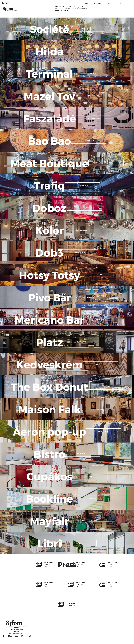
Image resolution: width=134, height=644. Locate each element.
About (88, 3)
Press (110, 3)
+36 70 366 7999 (17, 628)
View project (87, 29)
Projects (99, 3)
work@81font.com (17, 632)
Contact (121, 3)
